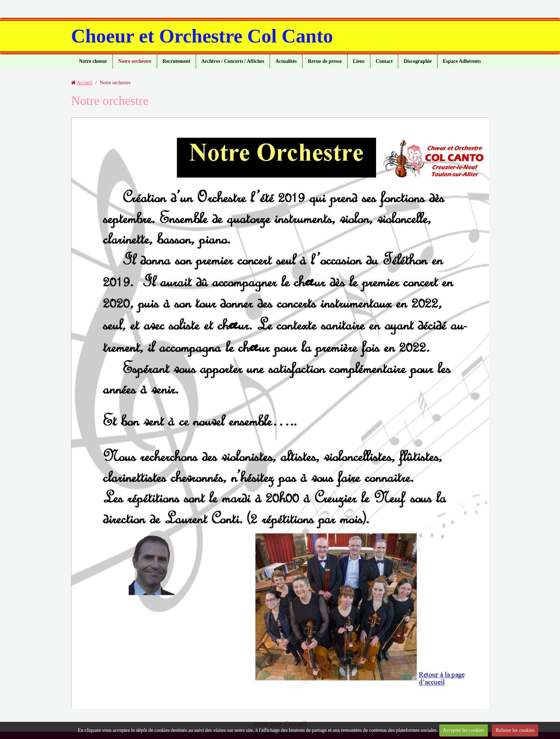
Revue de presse (325, 61)
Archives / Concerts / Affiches (233, 61)
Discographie (418, 61)
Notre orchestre (135, 61)
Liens (359, 61)
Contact (384, 61)
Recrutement (176, 61)
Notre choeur (93, 61)
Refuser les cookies (515, 730)
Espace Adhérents (462, 61)
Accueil (85, 83)
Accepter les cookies (464, 730)
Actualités (286, 61)
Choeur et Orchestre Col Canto (202, 36)
